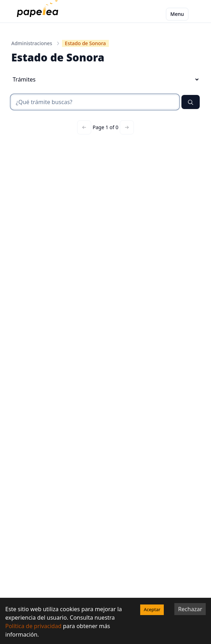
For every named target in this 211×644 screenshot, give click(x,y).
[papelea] (39, 14)
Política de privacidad (33, 626)
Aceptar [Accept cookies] (152, 609)
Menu (177, 14)
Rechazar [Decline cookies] (190, 609)
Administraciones (32, 43)
